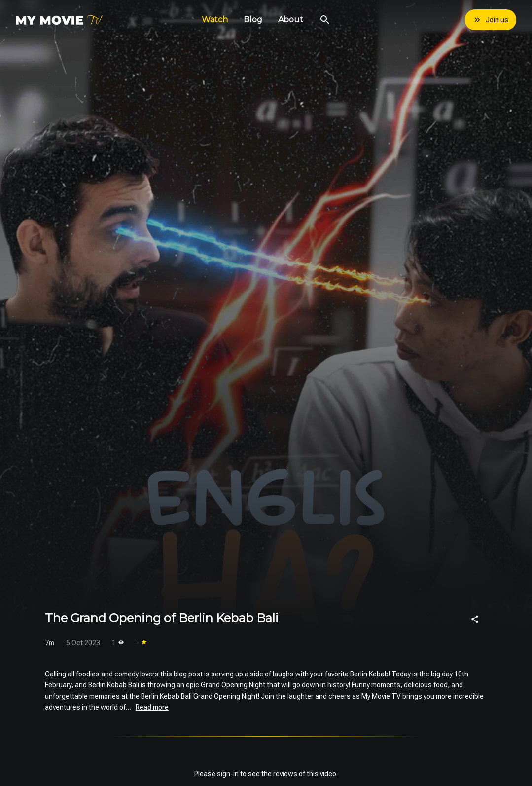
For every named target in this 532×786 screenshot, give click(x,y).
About (291, 19)
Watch (215, 19)
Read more (152, 707)
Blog (253, 19)
